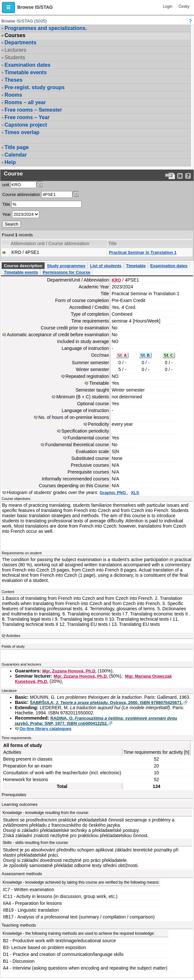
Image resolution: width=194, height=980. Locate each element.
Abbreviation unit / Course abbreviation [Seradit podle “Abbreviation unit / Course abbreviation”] (50, 243)
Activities (13, 636)
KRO (116, 280)
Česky (184, 7)
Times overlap (22, 132)
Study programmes (66, 266)
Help (10, 162)
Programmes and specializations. (46, 28)
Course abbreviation (21, 194)
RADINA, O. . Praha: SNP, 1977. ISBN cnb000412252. (96, 721)
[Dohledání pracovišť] (40, 185)
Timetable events (26, 72)
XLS (135, 493)
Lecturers (15, 50)
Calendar (16, 155)
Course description (23, 266)
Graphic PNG (113, 493)
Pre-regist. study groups (35, 87)
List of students (106, 266)
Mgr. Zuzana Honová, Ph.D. (69, 671)
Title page (17, 147)
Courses (15, 35)
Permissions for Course (66, 272)
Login (168, 7)
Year (6, 214)
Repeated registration (87, 376)
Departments (20, 42)
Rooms (13, 95)
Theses (13, 80)
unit (6, 185)
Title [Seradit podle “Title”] (112, 243)
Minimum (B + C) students (83, 397)
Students (15, 57)
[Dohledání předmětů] (76, 194)
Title (6, 204)
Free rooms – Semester (33, 110)
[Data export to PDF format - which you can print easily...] (170, 176)
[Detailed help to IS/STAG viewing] (188, 176)
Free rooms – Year (27, 117)
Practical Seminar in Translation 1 (143, 252)
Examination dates (27, 65)
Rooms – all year (25, 102)
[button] (8, 7)
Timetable (136, 266)
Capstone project (26, 125)
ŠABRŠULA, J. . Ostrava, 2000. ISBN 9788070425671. (106, 703)
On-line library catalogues (45, 729)
